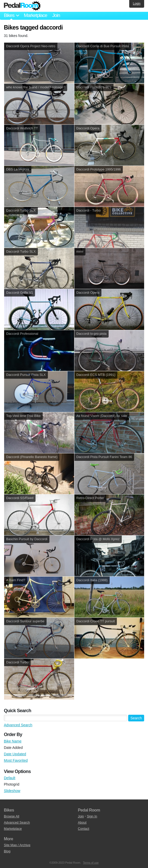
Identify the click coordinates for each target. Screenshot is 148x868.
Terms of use (91, 863)
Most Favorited (16, 760)
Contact (84, 829)
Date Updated (15, 754)
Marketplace (35, 15)
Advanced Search (18, 725)
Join (56, 15)
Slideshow (12, 791)
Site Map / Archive (17, 845)
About (82, 822)
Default (10, 778)
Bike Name (13, 741)
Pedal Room (22, 6)
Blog (7, 851)
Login (137, 4)
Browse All (12, 816)
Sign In (92, 816)
